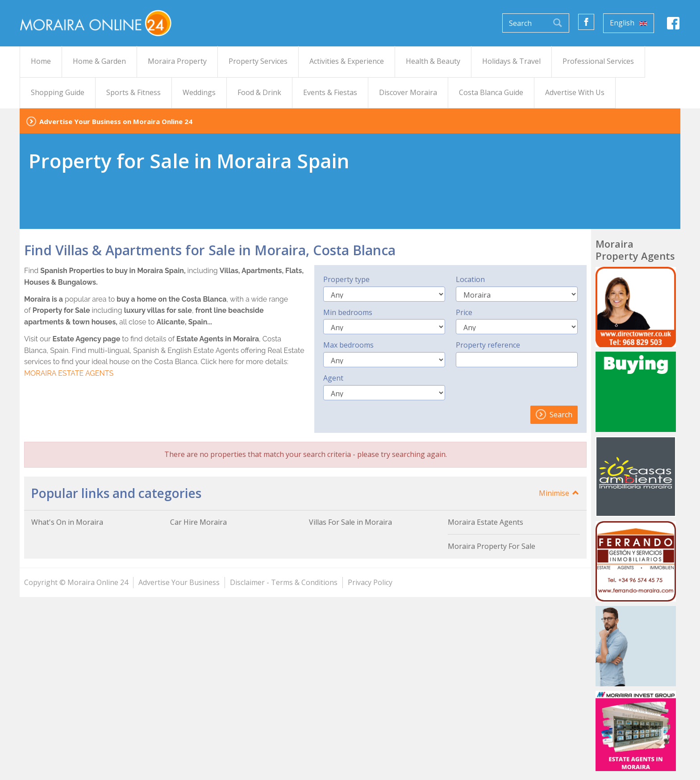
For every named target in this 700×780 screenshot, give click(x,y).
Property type (346, 279)
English (629, 23)
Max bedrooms (348, 345)
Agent (333, 378)
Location (470, 279)
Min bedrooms (348, 312)
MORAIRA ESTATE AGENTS (69, 373)
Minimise (559, 493)
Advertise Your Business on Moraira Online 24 (116, 121)
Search (554, 415)
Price (464, 312)
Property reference (488, 345)
